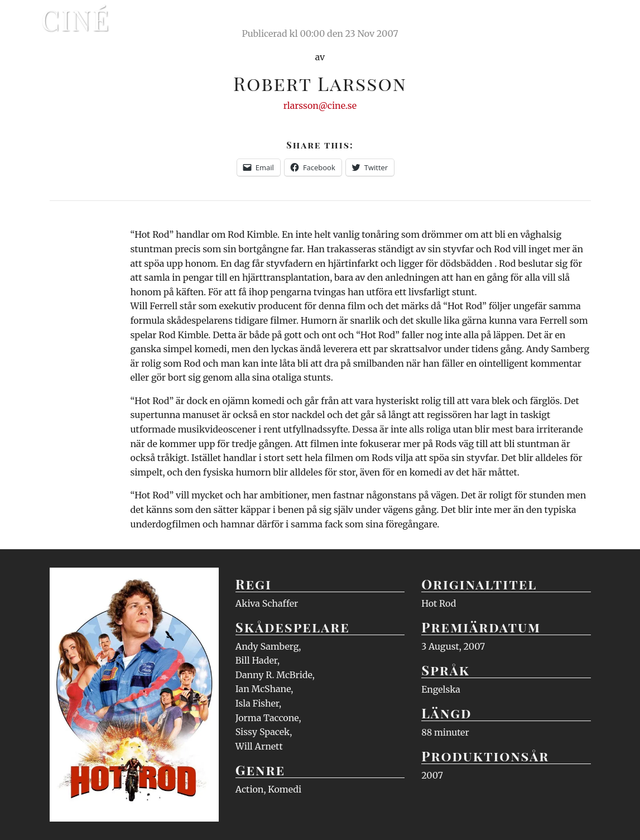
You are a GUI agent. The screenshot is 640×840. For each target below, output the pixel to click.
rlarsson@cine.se (320, 105)
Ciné (76, 20)
